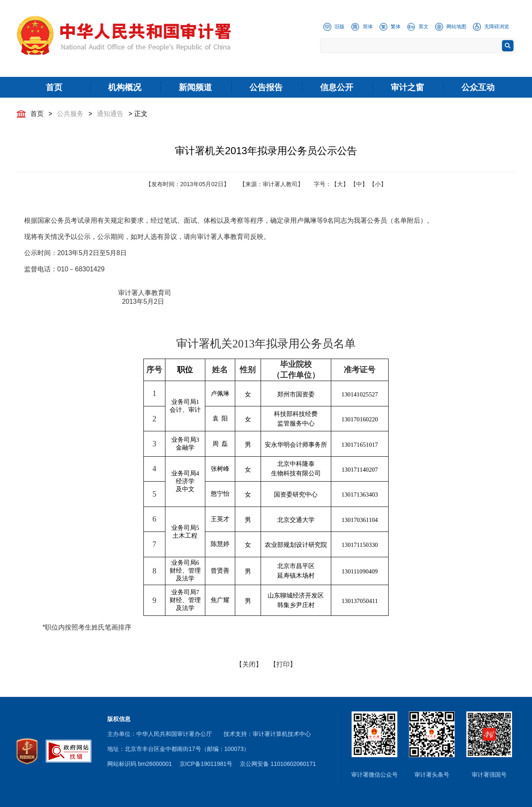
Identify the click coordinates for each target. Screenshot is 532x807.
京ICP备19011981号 (206, 764)
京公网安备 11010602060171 (278, 764)
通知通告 (110, 114)
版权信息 (119, 719)
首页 (37, 114)
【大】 (340, 184)
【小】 (378, 184)
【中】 (359, 184)
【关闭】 (249, 664)
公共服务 (70, 114)
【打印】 (283, 664)
